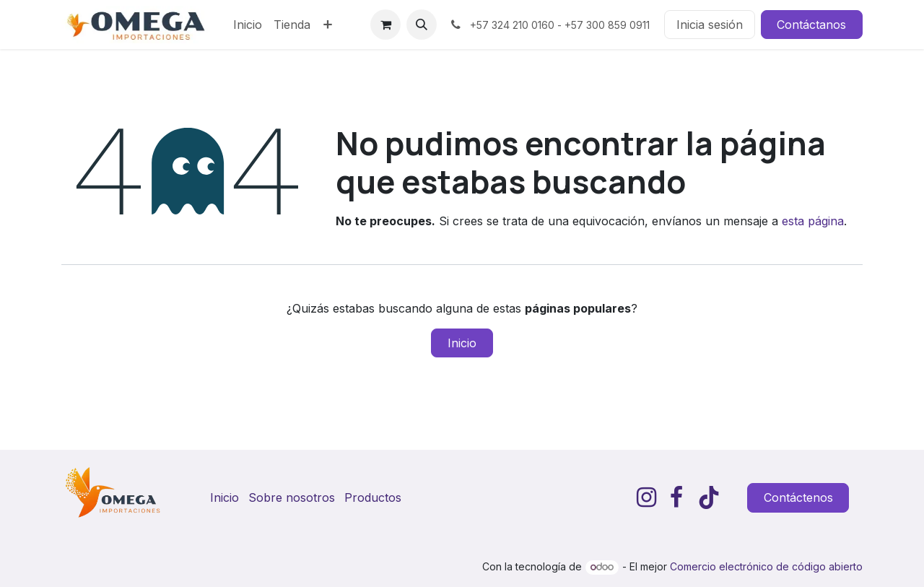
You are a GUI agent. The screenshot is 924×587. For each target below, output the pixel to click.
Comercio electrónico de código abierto (766, 566)
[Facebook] (676, 497)
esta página (813, 221)
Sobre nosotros (292, 497)
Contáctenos (798, 497)
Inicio (462, 343)
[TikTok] (709, 497)
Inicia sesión (710, 25)
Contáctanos (811, 25)
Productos (373, 497)
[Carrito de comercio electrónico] (385, 25)
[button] (422, 25)
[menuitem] (248, 25)
